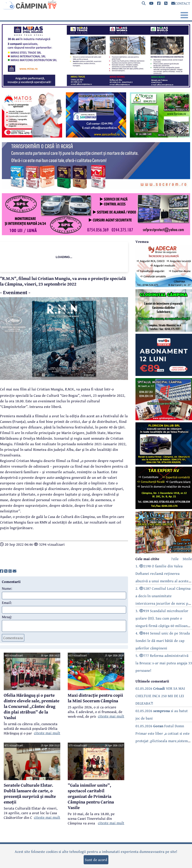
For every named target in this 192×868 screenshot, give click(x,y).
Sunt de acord (96, 860)
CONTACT (181, 3)
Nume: (7, 588)
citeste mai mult (47, 733)
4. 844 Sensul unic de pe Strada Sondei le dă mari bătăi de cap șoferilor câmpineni (163, 641)
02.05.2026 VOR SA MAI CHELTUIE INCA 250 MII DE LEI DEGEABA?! (160, 696)
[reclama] (96, 86)
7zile (175, 559)
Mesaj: (7, 617)
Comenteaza (13, 638)
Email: (7, 603)
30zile (187, 559)
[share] (2, 571)
